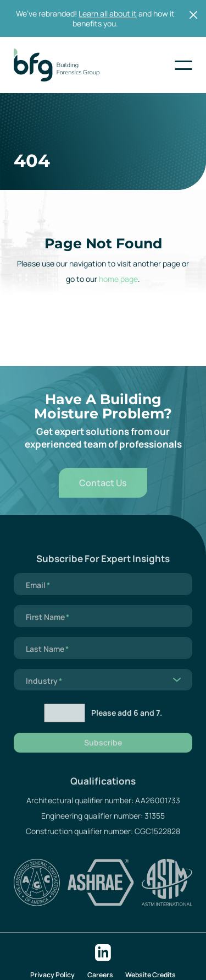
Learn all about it (108, 13)
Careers (100, 975)
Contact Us (103, 492)
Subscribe (103, 751)
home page (118, 279)
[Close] (193, 15)
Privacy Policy (52, 975)
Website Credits (151, 975)
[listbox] (103, 689)
